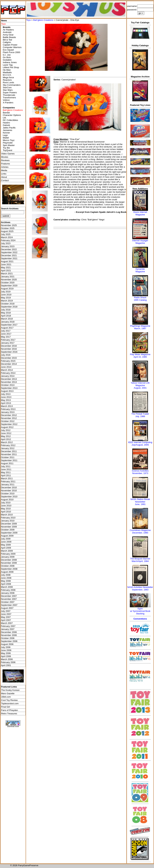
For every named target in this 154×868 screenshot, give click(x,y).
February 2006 (8, 662)
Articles (5, 167)
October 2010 (8, 494)
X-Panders (8, 103)
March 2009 (7, 551)
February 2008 (8, 590)
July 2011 (6, 466)
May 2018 (6, 313)
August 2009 (7, 536)
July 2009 (6, 539)
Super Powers (10, 93)
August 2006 (7, 644)
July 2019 (6, 292)
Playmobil (8, 143)
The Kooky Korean (10, 690)
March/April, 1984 (140, 561)
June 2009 (6, 542)
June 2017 (6, 334)
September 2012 (9, 424)
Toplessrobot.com (10, 703)
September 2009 (9, 533)
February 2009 (8, 554)
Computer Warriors (12, 47)
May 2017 (6, 337)
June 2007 (6, 614)
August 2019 (7, 289)
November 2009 (9, 527)
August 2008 (7, 572)
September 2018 (9, 307)
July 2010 (6, 503)
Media (4, 170)
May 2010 (6, 509)
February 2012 (8, 445)
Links (4, 174)
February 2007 (8, 626)
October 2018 (8, 304)
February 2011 (8, 481)
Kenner (6, 133)
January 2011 (8, 484)
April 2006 (6, 656)
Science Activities (140, 471)
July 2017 (6, 331)
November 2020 (9, 280)
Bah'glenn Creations (43, 20)
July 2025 (6, 234)
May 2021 (6, 267)
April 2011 (6, 475)
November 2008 (9, 563)
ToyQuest (8, 150)
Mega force (8, 77)
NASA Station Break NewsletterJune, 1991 (140, 502)
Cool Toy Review (9, 700)
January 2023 (8, 246)
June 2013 (6, 397)
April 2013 (6, 403)
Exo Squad (8, 50)
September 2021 (9, 258)
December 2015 (9, 358)
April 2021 (6, 270)
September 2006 (9, 641)
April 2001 (6, 665)
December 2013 (9, 379)
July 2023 (6, 243)
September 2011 (9, 460)
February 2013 (8, 409)
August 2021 (7, 261)
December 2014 (9, 364)
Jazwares (8, 130)
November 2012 (9, 418)
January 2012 (8, 448)
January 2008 (8, 593)
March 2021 (7, 274)
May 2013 (6, 400)
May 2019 (6, 298)
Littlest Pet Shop (11, 67)
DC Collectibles (10, 120)
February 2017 (8, 340)
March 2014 (7, 370)
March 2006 (7, 659)
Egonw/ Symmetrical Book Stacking (140, 611)
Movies (5, 157)
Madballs (7, 72)
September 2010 (9, 497)
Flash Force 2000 (12, 52)
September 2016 (9, 352)
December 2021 (9, 255)
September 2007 (9, 605)
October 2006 (8, 638)
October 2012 (8, 421)
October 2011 (8, 457)
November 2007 (9, 599)
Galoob (6, 125)
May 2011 (6, 472)
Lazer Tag (8, 65)
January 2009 (8, 557)
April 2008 (6, 584)
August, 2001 (140, 388)
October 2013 (8, 385)
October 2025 (8, 228)
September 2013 (9, 388)
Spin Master (9, 145)
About (4, 177)
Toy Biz (6, 148)
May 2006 (6, 653)
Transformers (9, 98)
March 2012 (7, 442)
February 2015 (8, 361)
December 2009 (9, 524)
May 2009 (6, 545)
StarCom (7, 87)
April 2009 (6, 548)
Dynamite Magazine (140, 270)
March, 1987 (140, 328)
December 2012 (9, 415)
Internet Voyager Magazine (140, 242)
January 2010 (8, 521)
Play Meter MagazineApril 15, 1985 (140, 356)
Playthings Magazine (140, 326)
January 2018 (8, 322)
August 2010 (7, 500)
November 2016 (9, 349)
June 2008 (6, 578)
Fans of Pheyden (10, 710)
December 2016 (9, 346)
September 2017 (9, 325)
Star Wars (8, 90)
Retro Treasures (9, 714)
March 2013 (7, 406)
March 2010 (7, 515)
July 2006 (6, 647)
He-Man (7, 70)
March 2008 (7, 587)
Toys (28, 20)
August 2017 (7, 328)
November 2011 (9, 454)
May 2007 (6, 617)
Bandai (6, 113)
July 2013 (6, 394)
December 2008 (9, 560)
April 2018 (6, 316)
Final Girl (6, 707)
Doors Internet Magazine (140, 213)
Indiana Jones (10, 62)
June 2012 (6, 433)
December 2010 (9, 487)
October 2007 (8, 602)
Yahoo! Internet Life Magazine (140, 384)
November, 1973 (140, 473)
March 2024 (7, 237)
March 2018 (7, 319)
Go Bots (7, 57)
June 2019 (6, 295)
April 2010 (6, 512)
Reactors (7, 80)
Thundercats (9, 95)
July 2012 (6, 430)
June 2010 (6, 506)
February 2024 (8, 240)
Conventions (140, 619)
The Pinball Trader (140, 414)
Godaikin (7, 60)
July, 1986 (140, 416)
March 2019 (7, 301)
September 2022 (9, 252)
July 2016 (6, 355)
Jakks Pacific (9, 128)
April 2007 (6, 620)
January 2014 (8, 376)
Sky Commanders (12, 85)
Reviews (5, 160)
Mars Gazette (8, 693)
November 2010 (9, 491)
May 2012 (6, 436)
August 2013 (7, 391)
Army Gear (8, 35)
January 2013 (8, 412)
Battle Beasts (9, 37)
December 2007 (9, 596)
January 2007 (8, 629)
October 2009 (8, 530)
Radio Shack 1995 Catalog (140, 299)
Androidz (7, 32)
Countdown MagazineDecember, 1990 (140, 531)
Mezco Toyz (9, 140)
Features (6, 164)
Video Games (8, 154)
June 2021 (6, 264)
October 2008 (8, 566)
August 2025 (7, 231)
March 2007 (7, 623)
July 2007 (6, 611)
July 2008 (6, 575)
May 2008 (6, 581)
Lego (5, 135)
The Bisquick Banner (140, 559)
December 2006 (9, 632)
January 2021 (8, 277)
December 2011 (9, 451)
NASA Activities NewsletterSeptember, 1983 (140, 588)
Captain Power (10, 45)
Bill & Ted (7, 40)
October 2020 (8, 283)
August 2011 (7, 463)
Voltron (6, 100)
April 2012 (6, 439)
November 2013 (9, 382)
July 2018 (6, 310)
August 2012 (7, 427)
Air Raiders (8, 30)
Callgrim (7, 42)
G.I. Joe (7, 55)
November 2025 (9, 225)
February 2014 (8, 373)
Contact (5, 180)
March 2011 (7, 478)
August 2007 (7, 608)
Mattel (6, 138)
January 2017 (8, 343)
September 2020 (9, 286)
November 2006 (9, 635)
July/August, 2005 (140, 445)
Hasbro (6, 123)
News (4, 21)
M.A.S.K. (7, 75)
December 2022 (9, 249)
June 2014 (6, 367)
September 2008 (9, 569)
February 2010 (8, 518)
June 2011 (6, 469)
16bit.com (6, 697)
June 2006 (6, 650)
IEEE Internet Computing (140, 442)
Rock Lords (8, 82)
